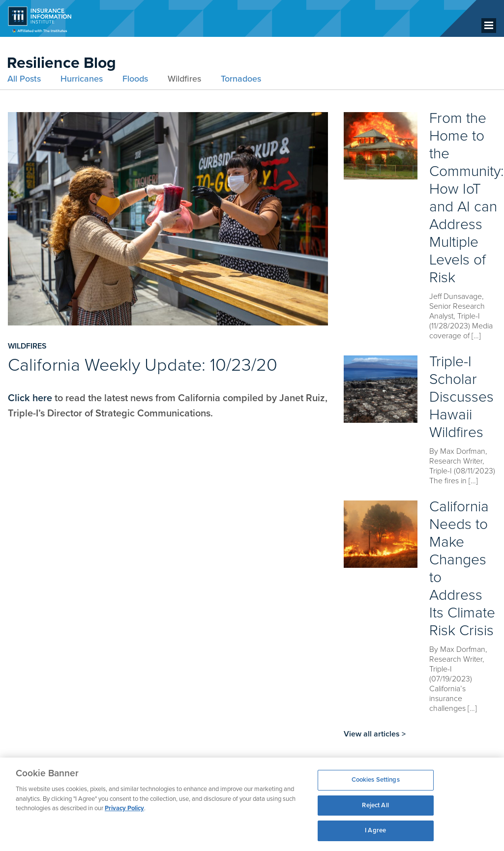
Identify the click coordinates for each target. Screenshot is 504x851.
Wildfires (184, 79)
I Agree (375, 830)
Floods (135, 79)
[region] (252, 804)
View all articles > (375, 734)
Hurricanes (82, 79)
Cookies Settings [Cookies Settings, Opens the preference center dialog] (376, 780)
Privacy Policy (124, 808)
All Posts (24, 79)
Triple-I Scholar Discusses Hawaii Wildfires (461, 397)
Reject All (375, 805)
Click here (30, 398)
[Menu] (489, 26)
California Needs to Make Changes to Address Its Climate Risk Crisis (462, 569)
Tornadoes (241, 79)
